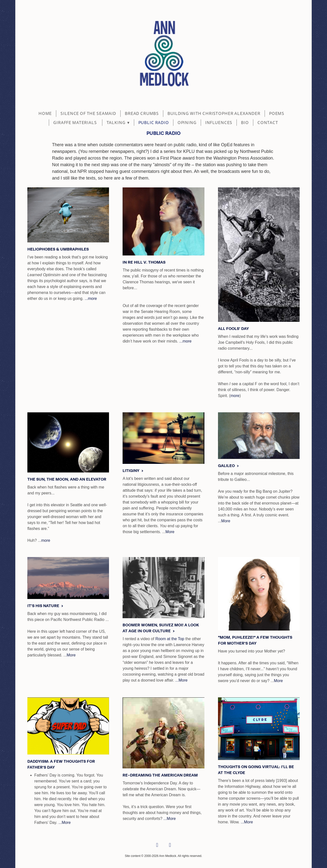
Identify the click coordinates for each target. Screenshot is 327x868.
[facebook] (157, 845)
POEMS (277, 114)
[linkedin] (170, 845)
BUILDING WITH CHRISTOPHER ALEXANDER (214, 114)
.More (225, 521)
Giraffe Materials (75, 123)
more (235, 396)
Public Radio (154, 123)
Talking (118, 123)
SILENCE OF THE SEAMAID (88, 114)
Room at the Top (170, 639)
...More (182, 680)
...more (91, 298)
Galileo (227, 466)
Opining (187, 123)
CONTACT (268, 123)
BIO (245, 123)
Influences (219, 123)
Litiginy (131, 471)
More (170, 532)
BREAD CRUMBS (142, 114)
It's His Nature (44, 606)
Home (45, 114)
